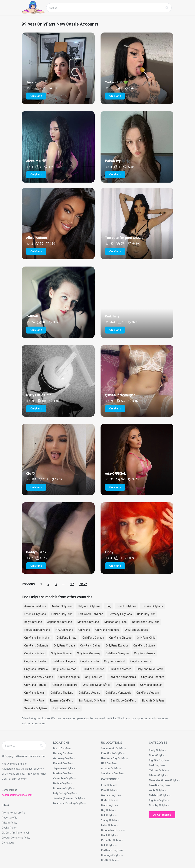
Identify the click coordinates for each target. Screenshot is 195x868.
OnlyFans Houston (36, 661)
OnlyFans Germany (89, 653)
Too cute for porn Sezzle (124, 238)
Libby (109, 552)
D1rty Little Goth (39, 395)
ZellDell (32, 316)
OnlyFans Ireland (115, 661)
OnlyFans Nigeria (69, 677)
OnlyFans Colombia (36, 646)
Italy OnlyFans (33, 622)
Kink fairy (112, 316)
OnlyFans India (90, 661)
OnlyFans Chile (146, 638)
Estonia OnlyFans (35, 614)
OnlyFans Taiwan (35, 693)
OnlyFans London (93, 669)
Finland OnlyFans (62, 614)
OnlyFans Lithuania (36, 669)
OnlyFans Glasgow (117, 653)
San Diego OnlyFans (123, 701)
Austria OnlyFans (62, 606)
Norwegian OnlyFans (37, 630)
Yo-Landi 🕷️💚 (117, 82)
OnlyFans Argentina (107, 630)
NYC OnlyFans (64, 630)
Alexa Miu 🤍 (36, 161)
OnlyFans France (61, 653)
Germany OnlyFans (120, 614)
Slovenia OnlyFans (153, 701)
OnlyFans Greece (145, 653)
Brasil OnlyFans (127, 606)
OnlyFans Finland (35, 653)
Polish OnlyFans (34, 701)
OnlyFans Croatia (64, 646)
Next (83, 584)
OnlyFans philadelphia (122, 677)
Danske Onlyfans (152, 606)
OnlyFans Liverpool (65, 669)
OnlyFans (84, 630)
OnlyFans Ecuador (117, 646)
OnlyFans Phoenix (152, 677)
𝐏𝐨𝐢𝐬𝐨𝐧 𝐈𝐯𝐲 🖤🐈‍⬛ (117, 161)
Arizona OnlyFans (35, 606)
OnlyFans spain (125, 685)
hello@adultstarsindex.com (17, 795)
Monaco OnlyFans (115, 622)
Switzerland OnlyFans (66, 708)
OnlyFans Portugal (36, 685)
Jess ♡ (32, 82)
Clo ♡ (31, 473)
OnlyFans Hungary (64, 661)
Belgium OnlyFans (89, 606)
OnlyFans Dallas (90, 646)
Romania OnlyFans (62, 701)
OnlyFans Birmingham (38, 638)
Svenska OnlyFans (36, 708)
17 (72, 584)
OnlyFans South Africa (97, 685)
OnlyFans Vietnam (148, 693)
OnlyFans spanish (151, 685)
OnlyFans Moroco (120, 669)
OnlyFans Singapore (65, 685)
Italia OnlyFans (146, 614)
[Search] (167, 8)
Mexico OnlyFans (88, 622)
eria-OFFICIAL (115, 473)
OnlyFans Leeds (141, 661)
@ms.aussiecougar (120, 395)
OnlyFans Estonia (144, 646)
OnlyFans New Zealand (39, 677)
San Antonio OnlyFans (92, 701)
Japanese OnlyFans (60, 622)
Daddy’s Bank (36, 552)
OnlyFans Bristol (67, 638)
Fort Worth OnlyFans (91, 614)
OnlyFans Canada (93, 638)
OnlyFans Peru (94, 677)
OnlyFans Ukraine (89, 693)
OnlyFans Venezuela (118, 693)
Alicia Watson (37, 238)
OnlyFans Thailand (62, 693)
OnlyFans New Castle (150, 669)
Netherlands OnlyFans (146, 622)
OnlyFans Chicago (120, 638)
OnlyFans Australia (136, 630)
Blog (109, 606)
